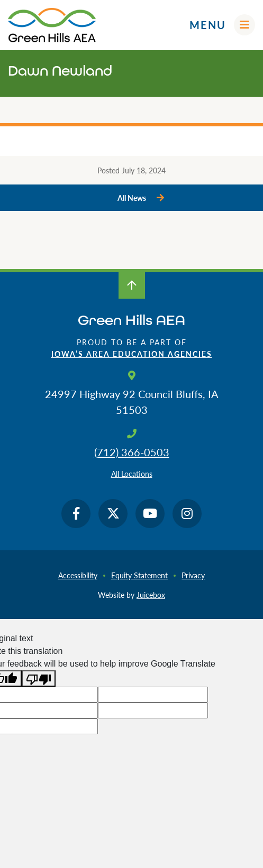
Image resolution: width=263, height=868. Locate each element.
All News (132, 198)
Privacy (193, 575)
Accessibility (78, 575)
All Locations (132, 474)
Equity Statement (139, 575)
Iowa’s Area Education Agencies (132, 354)
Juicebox (151, 595)
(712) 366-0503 (132, 452)
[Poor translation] (39, 678)
